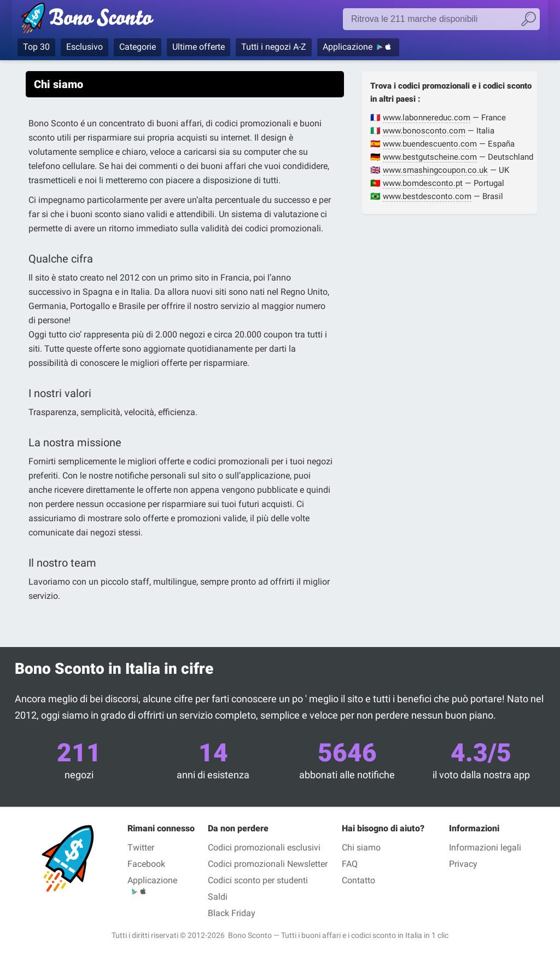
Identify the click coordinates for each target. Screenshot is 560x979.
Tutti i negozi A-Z (274, 47)
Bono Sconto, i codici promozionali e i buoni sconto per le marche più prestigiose (106, 20)
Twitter (141, 847)
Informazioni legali (485, 847)
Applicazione (348, 47)
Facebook (146, 864)
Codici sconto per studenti (258, 880)
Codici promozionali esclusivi (264, 847)
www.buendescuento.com (430, 144)
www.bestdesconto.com (427, 196)
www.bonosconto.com (424, 131)
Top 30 (36, 47)
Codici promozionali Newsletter (268, 864)
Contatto (358, 880)
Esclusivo (84, 47)
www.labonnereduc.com (427, 118)
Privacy (463, 864)
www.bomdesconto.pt (423, 183)
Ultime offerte (199, 47)
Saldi (218, 897)
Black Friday (232, 913)
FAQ (350, 864)
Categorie (138, 47)
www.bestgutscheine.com (430, 157)
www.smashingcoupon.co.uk (435, 170)
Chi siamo (361, 847)
